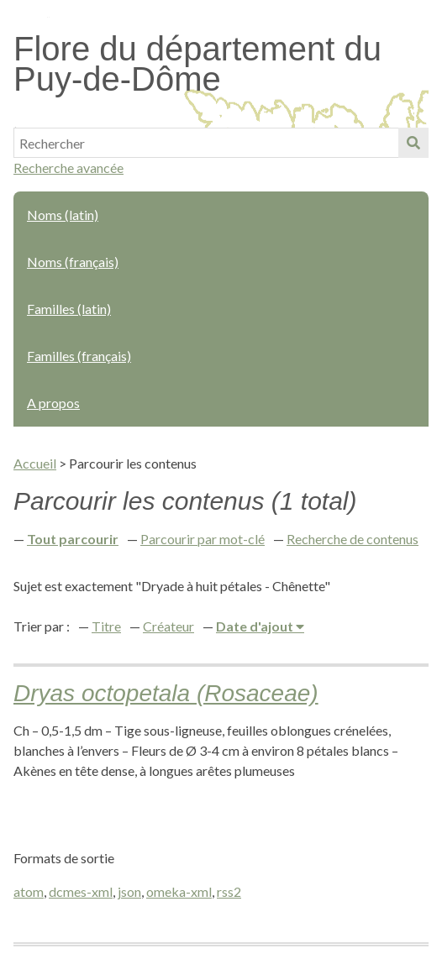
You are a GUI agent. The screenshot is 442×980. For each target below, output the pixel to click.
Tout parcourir (73, 539)
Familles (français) (79, 356)
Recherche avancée (68, 168)
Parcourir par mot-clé (203, 539)
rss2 (229, 891)
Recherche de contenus (353, 539)
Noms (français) (73, 262)
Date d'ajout (256, 626)
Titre (106, 626)
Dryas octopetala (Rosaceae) (166, 693)
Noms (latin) (63, 215)
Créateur (168, 626)
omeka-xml (179, 891)
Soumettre (413, 143)
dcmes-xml (81, 891)
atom (29, 891)
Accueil (35, 463)
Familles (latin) (69, 309)
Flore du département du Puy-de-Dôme (197, 64)
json (129, 891)
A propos (53, 403)
